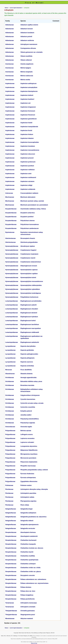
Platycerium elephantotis (29, 462)
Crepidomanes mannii (28, 258)
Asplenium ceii (25, 103)
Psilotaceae (9, 485)
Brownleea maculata (27, 385)
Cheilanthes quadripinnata (29, 560)
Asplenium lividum (27, 134)
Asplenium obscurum (28, 154)
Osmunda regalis (26, 427)
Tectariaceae (10, 603)
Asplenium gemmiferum (29, 119)
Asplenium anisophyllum (29, 87)
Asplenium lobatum (27, 138)
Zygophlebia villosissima (29, 481)
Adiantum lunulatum (27, 33)
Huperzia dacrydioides (28, 346)
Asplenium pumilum (27, 166)
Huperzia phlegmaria (27, 358)
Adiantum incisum (27, 29)
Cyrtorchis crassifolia (28, 407)
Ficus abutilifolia (26, 370)
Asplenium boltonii (27, 95)
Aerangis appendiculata (28, 378)
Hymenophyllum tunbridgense (31, 293)
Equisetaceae (10, 232)
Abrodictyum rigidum (28, 246)
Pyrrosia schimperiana (28, 478)
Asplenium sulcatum (27, 181)
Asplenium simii (26, 174)
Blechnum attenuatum (28, 197)
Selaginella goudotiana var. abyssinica (33, 517)
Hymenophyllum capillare (29, 274)
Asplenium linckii (26, 130)
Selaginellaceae (11, 509)
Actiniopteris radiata (27, 497)
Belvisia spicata (26, 431)
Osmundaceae (10, 427)
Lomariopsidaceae (12, 301)
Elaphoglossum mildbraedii (30, 332)
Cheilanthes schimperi (28, 564)
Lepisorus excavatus (27, 438)
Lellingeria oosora (27, 434)
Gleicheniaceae (10, 238)
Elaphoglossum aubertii (28, 305)
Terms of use (34, 643)
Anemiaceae (9, 64)
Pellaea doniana (26, 587)
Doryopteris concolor (28, 575)
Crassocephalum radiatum (29, 193)
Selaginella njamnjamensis (29, 525)
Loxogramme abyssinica (29, 446)
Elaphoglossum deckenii (29, 313)
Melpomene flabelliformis (29, 450)
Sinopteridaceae (11, 532)
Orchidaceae (10, 378)
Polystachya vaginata (28, 423)
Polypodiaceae (10, 431)
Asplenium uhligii (26, 185)
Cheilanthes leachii (27, 552)
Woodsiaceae (10, 619)
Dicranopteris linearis (28, 238)
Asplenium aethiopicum (28, 84)
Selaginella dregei (26, 509)
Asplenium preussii (27, 158)
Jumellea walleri (26, 415)
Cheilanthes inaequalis (28, 544)
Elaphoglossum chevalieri (29, 309)
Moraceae (9, 370)
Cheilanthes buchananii (28, 540)
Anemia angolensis (27, 64)
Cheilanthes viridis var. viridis (30, 568)
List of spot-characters (16, 8)
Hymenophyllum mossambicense (32, 281)
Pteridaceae (9, 489)
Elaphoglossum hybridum (29, 317)
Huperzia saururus (27, 362)
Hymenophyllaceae (12, 246)
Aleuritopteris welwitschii (29, 536)
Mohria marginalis (27, 72)
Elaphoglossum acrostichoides (31, 301)
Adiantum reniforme (27, 40)
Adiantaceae (9, 25)
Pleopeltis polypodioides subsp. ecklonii (34, 470)
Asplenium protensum (28, 162)
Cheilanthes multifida (28, 556)
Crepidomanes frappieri (28, 250)
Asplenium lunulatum (28, 146)
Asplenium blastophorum (29, 91)
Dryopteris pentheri (27, 217)
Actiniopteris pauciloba (28, 493)
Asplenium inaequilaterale (29, 127)
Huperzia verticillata (27, 366)
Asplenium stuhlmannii (28, 177)
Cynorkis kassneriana (28, 399)
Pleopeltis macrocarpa (28, 466)
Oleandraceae (10, 374)
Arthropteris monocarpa (29, 603)
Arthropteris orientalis (28, 607)
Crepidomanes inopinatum (29, 254)
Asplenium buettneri (27, 99)
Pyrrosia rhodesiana (27, 474)
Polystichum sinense (27, 221)
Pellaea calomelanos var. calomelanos (33, 579)
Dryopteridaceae (11, 209)
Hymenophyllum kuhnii (28, 278)
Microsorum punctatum (28, 458)
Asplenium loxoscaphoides (30, 142)
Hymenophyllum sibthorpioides (31, 285)
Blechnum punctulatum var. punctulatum (34, 205)
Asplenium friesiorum (28, 115)
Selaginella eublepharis (28, 513)
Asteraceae (9, 193)
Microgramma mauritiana (29, 454)
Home (6, 8)
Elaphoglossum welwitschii (30, 342)
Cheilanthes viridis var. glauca (31, 572)
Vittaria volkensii (26, 60)
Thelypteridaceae (11, 611)
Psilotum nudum (26, 485)
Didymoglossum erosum (29, 266)
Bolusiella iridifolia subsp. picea (31, 381)
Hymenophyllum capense (29, 270)
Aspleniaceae (10, 84)
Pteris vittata (25, 505)
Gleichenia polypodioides (29, 242)
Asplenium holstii (26, 123)
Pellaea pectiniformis (28, 599)
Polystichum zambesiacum (30, 228)
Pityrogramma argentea (28, 501)
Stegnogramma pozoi (28, 615)
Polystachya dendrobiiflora (30, 419)
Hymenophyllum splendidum (30, 289)
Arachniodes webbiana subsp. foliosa (33, 209)
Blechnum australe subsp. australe (32, 201)
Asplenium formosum (28, 111)
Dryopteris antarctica (28, 213)
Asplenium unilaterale (28, 189)
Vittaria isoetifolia (26, 56)
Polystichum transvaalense (30, 224)
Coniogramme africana (28, 48)
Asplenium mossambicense (30, 150)
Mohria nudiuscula (27, 76)
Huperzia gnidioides (27, 350)
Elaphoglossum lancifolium (30, 324)
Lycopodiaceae (10, 346)
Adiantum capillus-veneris (29, 25)
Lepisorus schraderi (27, 442)
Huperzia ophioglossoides (29, 354)
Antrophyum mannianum (29, 44)
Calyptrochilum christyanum (30, 395)
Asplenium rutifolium (28, 170)
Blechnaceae (10, 197)
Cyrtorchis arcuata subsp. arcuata (32, 403)
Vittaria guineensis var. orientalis (32, 52)
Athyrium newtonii (27, 619)
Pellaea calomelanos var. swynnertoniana (34, 583)
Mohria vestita (25, 80)
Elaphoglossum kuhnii (28, 321)
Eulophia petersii (26, 411)
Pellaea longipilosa (27, 595)
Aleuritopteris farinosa (28, 532)
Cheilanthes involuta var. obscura (32, 548)
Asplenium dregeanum (28, 107)
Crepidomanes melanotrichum (31, 262)
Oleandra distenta (26, 374)
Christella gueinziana (28, 611)
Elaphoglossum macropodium (31, 328)
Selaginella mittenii (27, 521)
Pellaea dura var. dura (28, 591)
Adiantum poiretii (26, 37)
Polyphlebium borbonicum (29, 297)
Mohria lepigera (26, 68)
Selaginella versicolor (28, 528)
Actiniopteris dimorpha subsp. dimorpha (34, 489)
